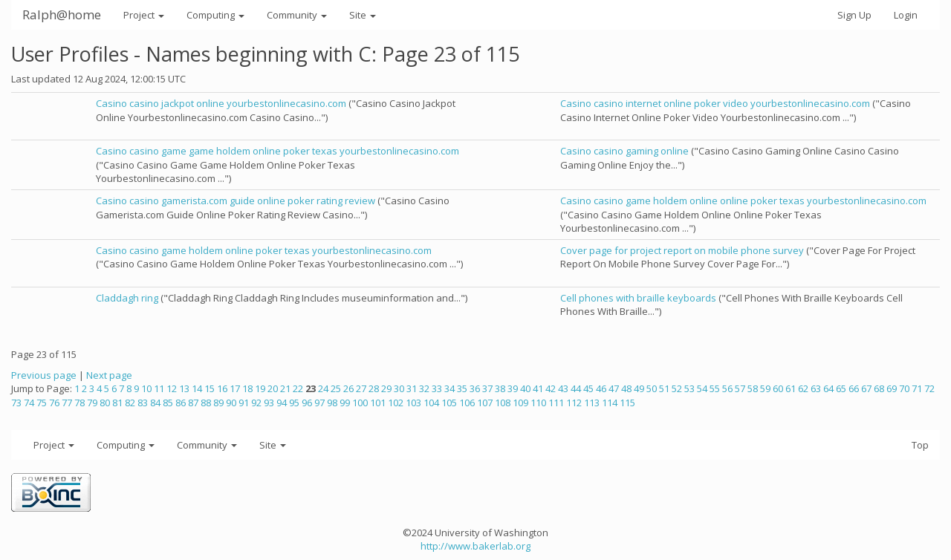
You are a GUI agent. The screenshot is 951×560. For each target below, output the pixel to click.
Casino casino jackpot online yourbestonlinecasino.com (221, 103)
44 (576, 388)
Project (144, 15)
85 (168, 403)
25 (336, 388)
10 (146, 388)
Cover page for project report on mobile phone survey (682, 250)
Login (906, 15)
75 (42, 403)
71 (917, 388)
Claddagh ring (127, 298)
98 (332, 403)
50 (652, 388)
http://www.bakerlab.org (475, 546)
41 (538, 388)
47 (614, 388)
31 (412, 388)
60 (778, 388)
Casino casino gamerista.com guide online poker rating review (236, 201)
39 (513, 388)
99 (345, 403)
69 (892, 388)
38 (500, 388)
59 (765, 388)
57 (740, 388)
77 (67, 403)
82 (130, 403)
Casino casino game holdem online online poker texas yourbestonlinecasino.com (743, 201)
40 (525, 388)
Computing (215, 15)
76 (54, 403)
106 (467, 403)
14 (197, 388)
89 (218, 403)
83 (143, 403)
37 (487, 388)
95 (294, 403)
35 (462, 388)
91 (244, 403)
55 (715, 388)
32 (424, 388)
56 (727, 388)
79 (92, 403)
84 (155, 403)
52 (677, 388)
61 (791, 388)
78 (79, 403)
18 (247, 388)
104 (431, 403)
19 (260, 388)
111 (556, 403)
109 (520, 403)
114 (610, 403)
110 (538, 403)
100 (360, 403)
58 (753, 388)
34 (449, 388)
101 (378, 403)
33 (437, 388)
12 (172, 388)
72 (929, 388)
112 (574, 403)
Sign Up (854, 15)
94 (282, 403)
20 (273, 388)
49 (639, 388)
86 (181, 403)
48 (626, 388)
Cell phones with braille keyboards (638, 298)
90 (231, 403)
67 (866, 388)
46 (601, 388)
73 (16, 403)
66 (854, 388)
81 (117, 403)
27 (361, 388)
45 (588, 388)
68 (879, 388)
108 (503, 403)
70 (904, 388)
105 (449, 403)
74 (29, 403)
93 (269, 403)
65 (841, 388)
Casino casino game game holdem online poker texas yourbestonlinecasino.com (277, 151)
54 (702, 388)
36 (475, 388)
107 (485, 403)
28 (374, 388)
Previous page (44, 375)
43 (563, 388)
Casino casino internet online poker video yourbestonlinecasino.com (715, 103)
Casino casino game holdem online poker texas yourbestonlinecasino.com (264, 250)
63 (816, 388)
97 (319, 403)
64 (828, 388)
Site (363, 15)
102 (396, 403)
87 (193, 403)
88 (206, 403)
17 (235, 388)
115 (627, 403)
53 (689, 388)
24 (323, 388)
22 (298, 388)
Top (920, 445)
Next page (109, 375)
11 (159, 388)
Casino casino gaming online (624, 151)
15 (210, 388)
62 (803, 388)
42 (551, 388)
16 (222, 388)
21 (285, 388)
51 (664, 388)
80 (105, 403)
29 (386, 388)
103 (413, 403)
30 (399, 388)
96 (307, 403)
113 (592, 403)
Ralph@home (62, 14)
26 (348, 388)
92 (256, 403)
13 (184, 388)
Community (297, 15)
